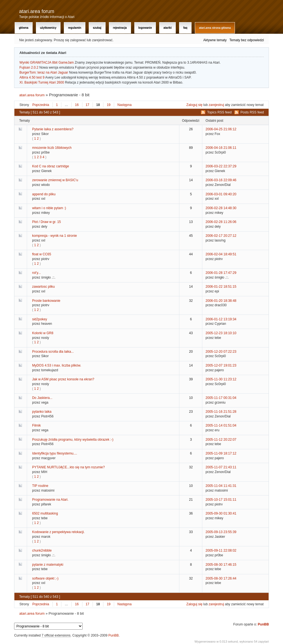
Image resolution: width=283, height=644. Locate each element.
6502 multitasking (45, 513)
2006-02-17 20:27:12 (221, 236)
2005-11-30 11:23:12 (221, 379)
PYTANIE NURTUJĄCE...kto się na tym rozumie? (68, 467)
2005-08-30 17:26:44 (221, 578)
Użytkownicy (48, 28)
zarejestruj (216, 105)
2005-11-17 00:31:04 (221, 398)
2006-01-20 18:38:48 (221, 301)
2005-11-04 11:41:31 (221, 486)
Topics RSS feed (219, 112)
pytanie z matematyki (48, 565)
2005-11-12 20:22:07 (221, 440)
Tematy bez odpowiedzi (247, 40)
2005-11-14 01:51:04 (221, 425)
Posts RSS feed (252, 112)
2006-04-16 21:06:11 (221, 148)
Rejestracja (120, 28)
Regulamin (75, 28)
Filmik (36, 425)
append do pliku (44, 194)
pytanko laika (42, 412)
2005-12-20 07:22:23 (221, 352)
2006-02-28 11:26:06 (221, 222)
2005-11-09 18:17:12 (221, 453)
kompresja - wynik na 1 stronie (54, 236)
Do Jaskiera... (42, 398)
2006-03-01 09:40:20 (221, 194)
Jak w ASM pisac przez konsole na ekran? (63, 379)
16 (77, 105)
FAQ (185, 28)
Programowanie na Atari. (50, 500)
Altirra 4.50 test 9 (32, 77)
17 (87, 105)
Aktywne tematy (215, 40)
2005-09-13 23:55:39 (221, 532)
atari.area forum (37, 11)
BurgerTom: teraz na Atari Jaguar (44, 72)
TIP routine (40, 486)
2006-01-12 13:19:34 (221, 319)
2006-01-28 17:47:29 (221, 273)
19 (108, 105)
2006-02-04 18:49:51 (221, 254)
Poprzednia (41, 105)
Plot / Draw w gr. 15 (46, 222)
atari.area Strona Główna (215, 28)
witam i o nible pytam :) (49, 208)
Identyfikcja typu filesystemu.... (55, 453)
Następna (125, 105)
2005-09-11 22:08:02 (221, 550)
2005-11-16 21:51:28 (221, 412)
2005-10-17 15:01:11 (221, 500)
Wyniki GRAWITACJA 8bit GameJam (47, 63)
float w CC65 (42, 254)
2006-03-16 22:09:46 (221, 180)
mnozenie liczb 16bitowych (52, 148)
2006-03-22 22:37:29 (221, 166)
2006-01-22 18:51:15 (221, 287)
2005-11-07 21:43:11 (221, 467)
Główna (23, 28)
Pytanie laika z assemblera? (53, 129)
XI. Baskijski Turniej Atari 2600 (42, 82)
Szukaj (97, 28)
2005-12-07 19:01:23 (221, 365)
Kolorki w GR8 (43, 333)
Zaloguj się (194, 105)
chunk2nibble (42, 550)
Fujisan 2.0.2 (29, 67)
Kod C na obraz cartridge (50, 166)
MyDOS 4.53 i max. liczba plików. (57, 365)
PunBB (263, 624)
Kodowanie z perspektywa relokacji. (58, 532)
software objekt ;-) (45, 578)
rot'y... (36, 273)
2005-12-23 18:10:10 (221, 333)
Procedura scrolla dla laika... (53, 352)
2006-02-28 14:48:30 (221, 208)
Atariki (167, 28)
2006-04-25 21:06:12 (221, 129)
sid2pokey (40, 319)
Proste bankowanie (46, 301)
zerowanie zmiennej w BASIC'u (55, 180)
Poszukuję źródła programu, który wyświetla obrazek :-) (73, 440)
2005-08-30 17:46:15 (221, 565)
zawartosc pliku (43, 287)
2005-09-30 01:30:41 (221, 513)
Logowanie (145, 28)
